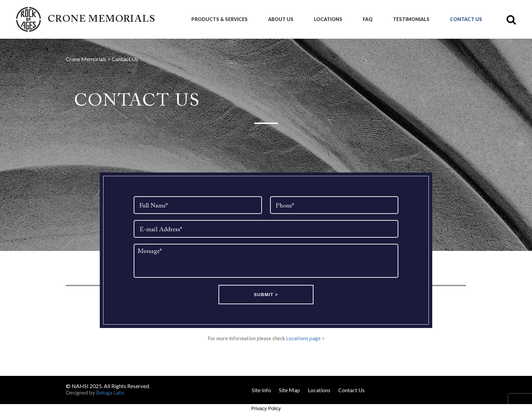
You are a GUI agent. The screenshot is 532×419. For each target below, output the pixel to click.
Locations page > (305, 338)
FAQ (368, 19)
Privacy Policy (266, 408)
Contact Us (466, 19)
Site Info (261, 390)
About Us (281, 19)
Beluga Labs (110, 392)
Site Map (289, 390)
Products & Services (220, 19)
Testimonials (411, 19)
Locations (328, 19)
